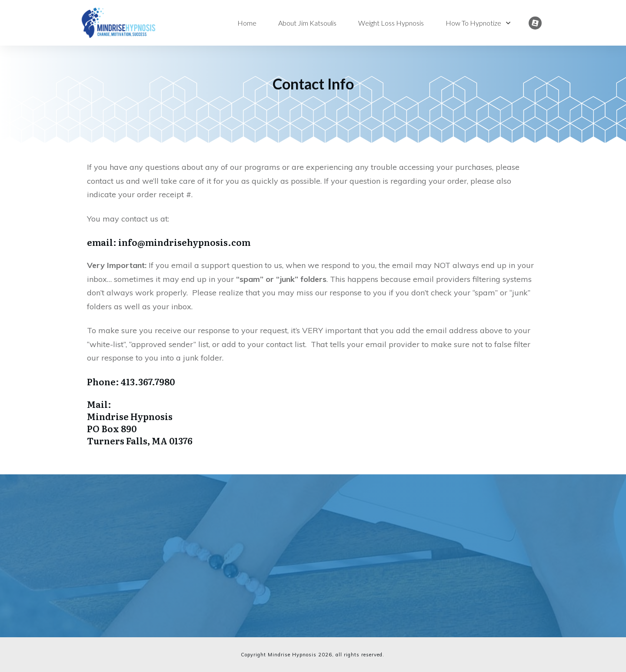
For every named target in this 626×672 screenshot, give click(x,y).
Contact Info (313, 84)
